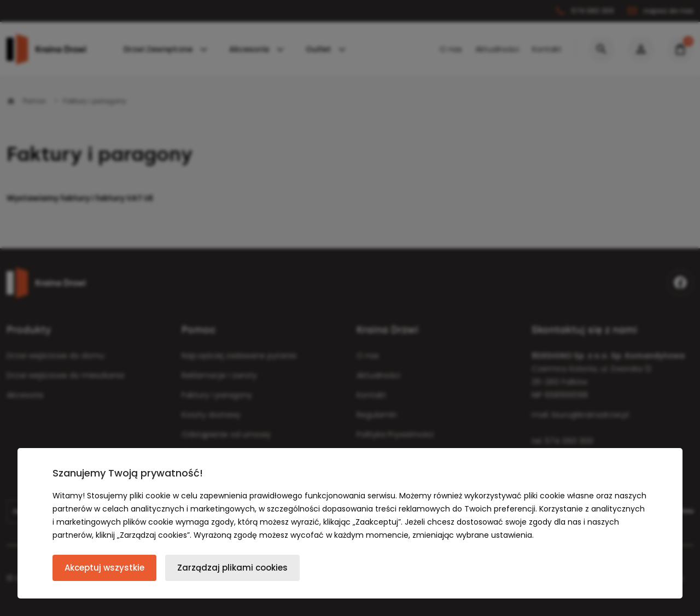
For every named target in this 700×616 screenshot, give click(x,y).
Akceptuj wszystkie (104, 568)
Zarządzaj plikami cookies (232, 568)
